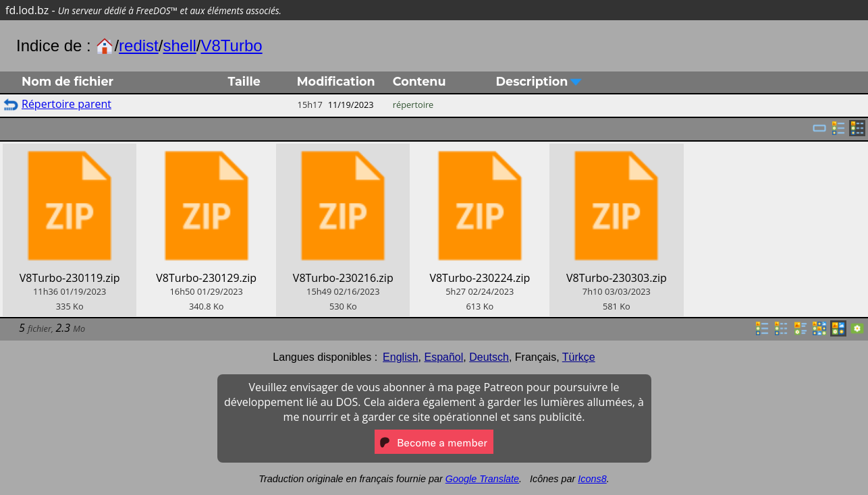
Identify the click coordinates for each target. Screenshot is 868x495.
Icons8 (592, 479)
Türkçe (579, 357)
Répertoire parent (66, 104)
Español (443, 357)
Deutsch (489, 357)
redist (139, 46)
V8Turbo (231, 46)
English (400, 357)
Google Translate (482, 479)
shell (179, 46)
